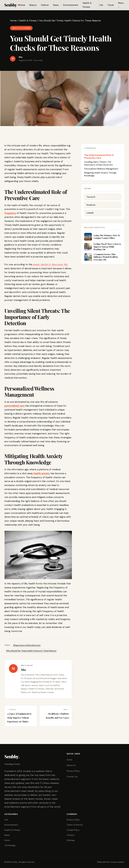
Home (22, 5)
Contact (71, 835)
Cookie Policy (73, 830)
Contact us (72, 777)
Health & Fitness (28, 21)
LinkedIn (90, 214)
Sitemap (71, 840)
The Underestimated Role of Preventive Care (99, 157)
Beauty (33, 5)
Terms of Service (75, 825)
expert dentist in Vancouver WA (50, 264)
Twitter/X (91, 198)
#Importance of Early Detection (27, 645)
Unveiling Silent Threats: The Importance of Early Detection (99, 164)
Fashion (45, 5)
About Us (71, 765)
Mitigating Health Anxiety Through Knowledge (100, 175)
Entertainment (71, 5)
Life (101, 5)
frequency (10, 213)
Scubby (12, 5)
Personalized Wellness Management (101, 169)
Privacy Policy (73, 771)
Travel (111, 5)
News (56, 5)
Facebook (91, 206)
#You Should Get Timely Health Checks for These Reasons (31, 651)
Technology (10, 845)
